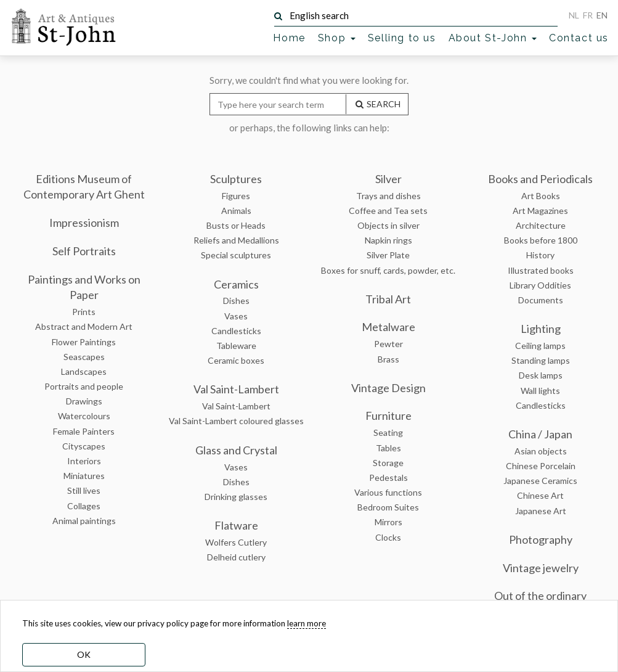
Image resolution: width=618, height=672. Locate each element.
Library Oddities (540, 285)
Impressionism (84, 223)
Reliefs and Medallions (236, 240)
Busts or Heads (236, 225)
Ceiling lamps (540, 346)
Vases (236, 316)
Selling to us (402, 38)
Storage (388, 463)
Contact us (579, 38)
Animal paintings (84, 521)
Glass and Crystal (236, 450)
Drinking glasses (236, 497)
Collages (84, 506)
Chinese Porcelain (541, 466)
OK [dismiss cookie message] (84, 654)
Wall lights (540, 391)
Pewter (388, 344)
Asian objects (541, 451)
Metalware (388, 327)
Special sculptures (236, 255)
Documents (541, 300)
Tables (388, 448)
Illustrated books (541, 270)
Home (289, 38)
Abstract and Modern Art (84, 326)
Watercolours (84, 416)
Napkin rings (388, 240)
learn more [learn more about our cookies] (307, 623)
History (540, 255)
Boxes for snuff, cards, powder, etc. (388, 270)
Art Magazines (540, 211)
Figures (236, 196)
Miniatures (84, 476)
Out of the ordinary (540, 596)
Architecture (541, 225)
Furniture (388, 416)
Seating (388, 432)
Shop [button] (337, 38)
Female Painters (84, 431)
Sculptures (236, 179)
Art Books (541, 196)
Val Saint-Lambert (236, 389)
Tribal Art (388, 299)
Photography (541, 539)
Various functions (388, 492)
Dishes (236, 301)
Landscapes (84, 371)
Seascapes (84, 357)
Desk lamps (541, 375)
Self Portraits (84, 251)
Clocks (388, 537)
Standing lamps (541, 360)
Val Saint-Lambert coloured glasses (236, 421)
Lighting (541, 329)
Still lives (84, 490)
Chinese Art (540, 495)
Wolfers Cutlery (236, 542)
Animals (236, 211)
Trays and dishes (388, 196)
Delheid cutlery (236, 557)
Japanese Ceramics (540, 481)
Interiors (84, 461)
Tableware (236, 346)
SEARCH (377, 104)
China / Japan (540, 434)
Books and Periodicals (540, 179)
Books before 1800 (541, 240)
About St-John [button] (493, 38)
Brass (388, 359)
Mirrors (388, 522)
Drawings (84, 401)
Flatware (236, 525)
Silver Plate (388, 255)
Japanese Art (541, 511)
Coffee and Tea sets (388, 211)
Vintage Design (388, 388)
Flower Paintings (84, 342)
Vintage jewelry (541, 568)
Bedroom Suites (388, 507)
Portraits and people (84, 386)
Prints (84, 312)
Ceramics (236, 284)
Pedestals (388, 477)
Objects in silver (388, 225)
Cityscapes (84, 446)
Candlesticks (236, 331)
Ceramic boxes (236, 360)
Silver (388, 179)
